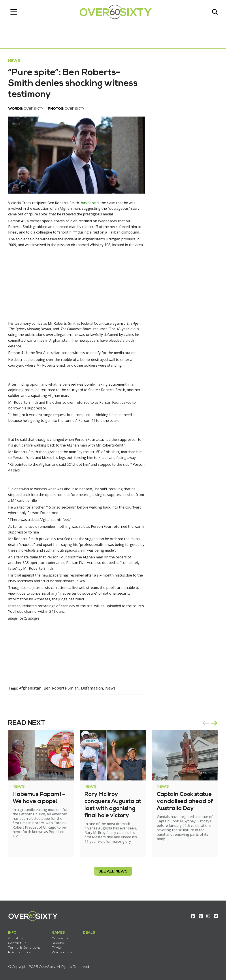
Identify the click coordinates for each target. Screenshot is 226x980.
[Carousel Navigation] (209, 727)
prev (205, 727)
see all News (113, 875)
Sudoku (59, 943)
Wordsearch (63, 952)
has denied (90, 204)
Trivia (57, 947)
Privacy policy (20, 952)
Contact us (18, 943)
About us (17, 938)
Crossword (61, 938)
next (214, 727)
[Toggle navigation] (14, 12)
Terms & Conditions (25, 947)
